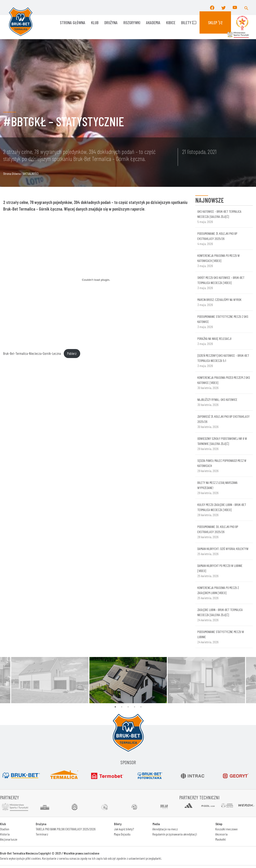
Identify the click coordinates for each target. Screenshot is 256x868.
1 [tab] (115, 707)
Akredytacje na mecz (165, 829)
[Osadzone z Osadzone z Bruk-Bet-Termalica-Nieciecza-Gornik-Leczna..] (96, 280)
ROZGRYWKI (132, 22)
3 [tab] (128, 707)
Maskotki (221, 839)
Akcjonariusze (9, 839)
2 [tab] (122, 707)
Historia (5, 834)
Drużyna (111, 22)
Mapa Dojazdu (122, 834)
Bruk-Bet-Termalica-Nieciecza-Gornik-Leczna (32, 353)
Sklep (215, 22)
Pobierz (72, 353)
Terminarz (42, 834)
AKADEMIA (153, 22)
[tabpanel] (128, 680)
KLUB (95, 22)
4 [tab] (135, 707)
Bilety (189, 22)
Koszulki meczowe (226, 829)
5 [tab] (141, 707)
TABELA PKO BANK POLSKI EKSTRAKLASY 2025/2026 (66, 829)
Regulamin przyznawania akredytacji (175, 834)
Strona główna (73, 22)
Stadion (5, 829)
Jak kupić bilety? (124, 829)
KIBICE (171, 22)
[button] (246, 7)
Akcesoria (221, 834)
